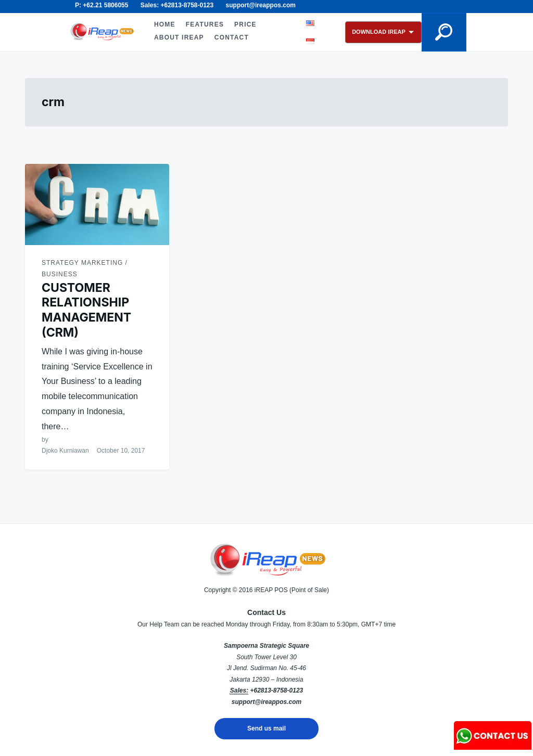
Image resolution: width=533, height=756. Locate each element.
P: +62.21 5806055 (101, 5)
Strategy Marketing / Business (85, 268)
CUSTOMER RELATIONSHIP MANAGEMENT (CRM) (86, 310)
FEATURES (205, 24)
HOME (165, 24)
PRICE (245, 24)
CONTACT (232, 37)
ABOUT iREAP (179, 37)
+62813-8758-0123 (276, 690)
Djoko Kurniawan (65, 451)
